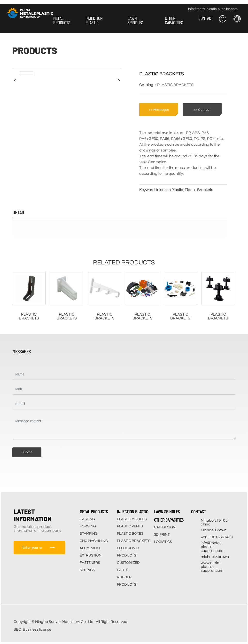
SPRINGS (87, 570)
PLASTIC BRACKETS (175, 85)
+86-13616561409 (217, 537)
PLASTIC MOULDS (132, 519)
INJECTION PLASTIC (133, 512)
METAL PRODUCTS (94, 512)
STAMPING (89, 534)
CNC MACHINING (94, 541)
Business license (37, 629)
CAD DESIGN (165, 527)
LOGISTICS (163, 542)
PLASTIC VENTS (130, 526)
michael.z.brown (215, 557)
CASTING (87, 519)
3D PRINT (162, 535)
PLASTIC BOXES (130, 534)
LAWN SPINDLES (167, 512)
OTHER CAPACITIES (169, 520)
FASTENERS (90, 563)
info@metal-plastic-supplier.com (213, 9)
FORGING (88, 526)
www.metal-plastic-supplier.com (212, 567)
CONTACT (198, 512)
